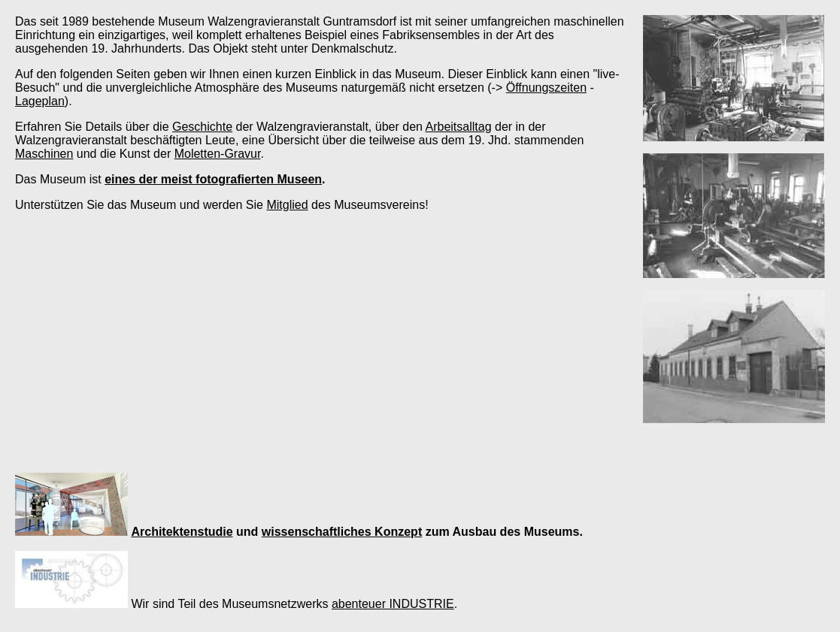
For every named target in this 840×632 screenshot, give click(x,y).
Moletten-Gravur (218, 154)
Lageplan (40, 101)
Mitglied (287, 205)
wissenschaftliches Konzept (342, 532)
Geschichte (202, 127)
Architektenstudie (182, 532)
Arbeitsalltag (458, 127)
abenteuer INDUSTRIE (393, 604)
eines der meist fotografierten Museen (213, 179)
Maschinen (44, 154)
